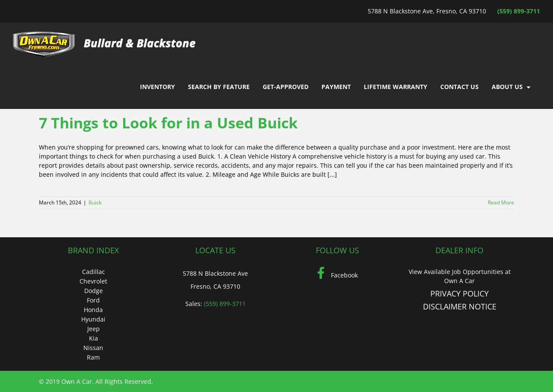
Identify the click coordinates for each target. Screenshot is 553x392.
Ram (93, 357)
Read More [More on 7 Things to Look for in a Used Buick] (501, 202)
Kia (94, 338)
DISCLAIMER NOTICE (460, 306)
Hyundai (93, 319)
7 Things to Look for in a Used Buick (168, 123)
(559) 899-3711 (519, 11)
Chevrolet (93, 281)
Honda (93, 310)
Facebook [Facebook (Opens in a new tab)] (337, 275)
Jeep (94, 329)
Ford (93, 300)
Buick (95, 202)
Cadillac (94, 272)
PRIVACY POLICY (459, 293)
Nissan (93, 348)
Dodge (94, 291)
